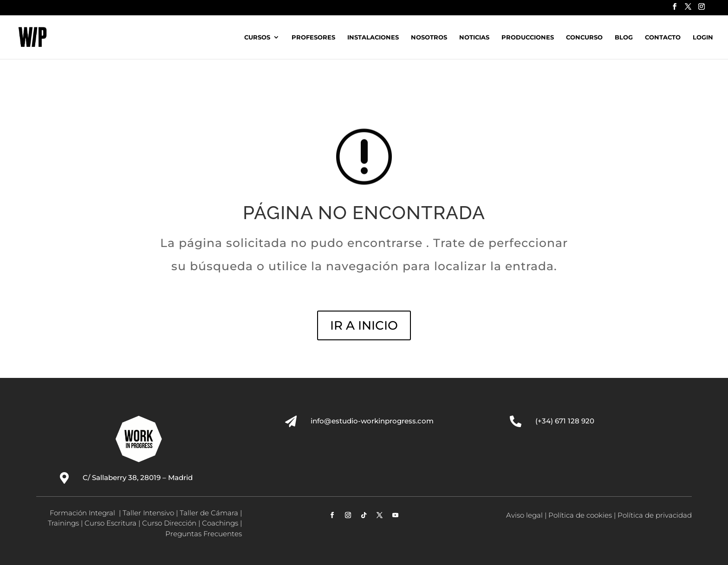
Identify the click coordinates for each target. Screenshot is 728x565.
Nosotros (429, 37)
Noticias (474, 37)
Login (703, 37)
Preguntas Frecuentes (204, 534)
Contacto (663, 37)
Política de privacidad (655, 515)
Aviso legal (524, 515)
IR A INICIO (364, 325)
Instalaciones (373, 37)
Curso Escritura (110, 523)
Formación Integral (83, 513)
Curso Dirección (169, 523)
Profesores (313, 37)
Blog (624, 37)
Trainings (63, 523)
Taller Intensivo (148, 513)
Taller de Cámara (209, 513)
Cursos (257, 37)
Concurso (584, 37)
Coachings (220, 523)
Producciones (528, 37)
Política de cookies (580, 515)
